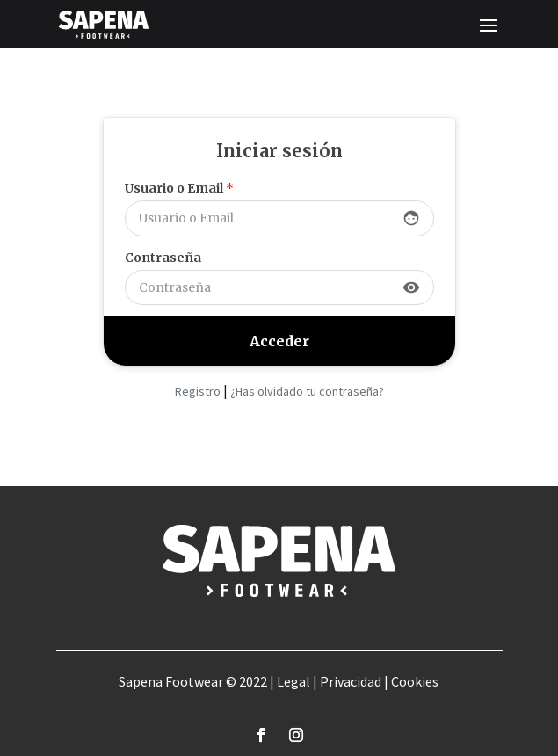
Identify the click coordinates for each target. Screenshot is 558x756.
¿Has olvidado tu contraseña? (307, 391)
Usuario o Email (179, 188)
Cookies (415, 681)
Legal (293, 681)
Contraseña (163, 258)
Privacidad (351, 681)
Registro (198, 391)
